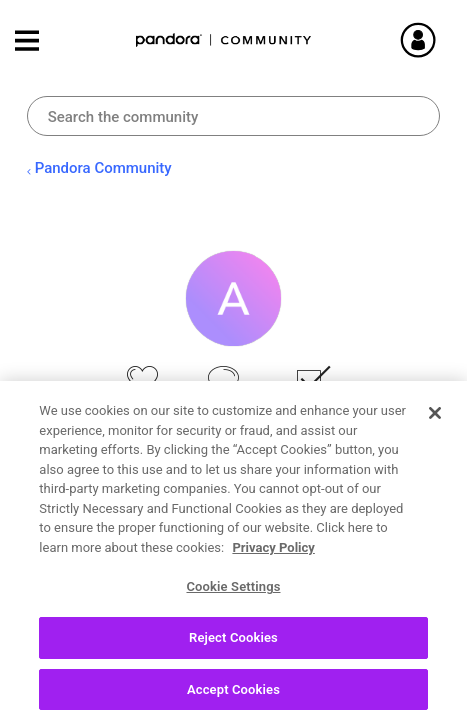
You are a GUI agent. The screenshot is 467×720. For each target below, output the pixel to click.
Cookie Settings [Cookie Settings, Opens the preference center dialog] (233, 593)
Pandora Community (224, 40)
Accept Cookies (233, 696)
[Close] (435, 420)
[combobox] (234, 116)
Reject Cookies (233, 644)
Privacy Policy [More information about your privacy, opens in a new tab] (273, 554)
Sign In (427, 40)
